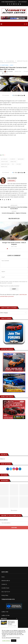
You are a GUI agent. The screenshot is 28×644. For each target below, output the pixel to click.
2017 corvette (4, 159)
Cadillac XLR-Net (5, 615)
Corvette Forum (5, 588)
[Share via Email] (24, 95)
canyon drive (21, 159)
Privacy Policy (5, 595)
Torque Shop (5, 623)
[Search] (25, 24)
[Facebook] (8, 4)
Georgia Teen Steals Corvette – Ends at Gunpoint (14, 243)
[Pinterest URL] (14, 490)
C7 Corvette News (10, 61)
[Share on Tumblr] (21, 95)
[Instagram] (12, 4)
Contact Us (4, 584)
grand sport (13, 162)
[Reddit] (18, 4)
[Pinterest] (14, 4)
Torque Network (5, 619)
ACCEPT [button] (14, 641)
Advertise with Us (6, 581)
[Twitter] (10, 4)
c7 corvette (12, 159)
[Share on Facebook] (15, 95)
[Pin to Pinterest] (18, 95)
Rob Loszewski (12, 178)
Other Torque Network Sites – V (9, 2)
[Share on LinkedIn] (20, 95)
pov (13, 164)
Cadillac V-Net (5, 612)
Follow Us (2, 459)
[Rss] (20, 4)
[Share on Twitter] (17, 95)
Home (1, 61)
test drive (19, 164)
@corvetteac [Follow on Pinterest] (14, 510)
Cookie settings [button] (6, 641)
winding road (4, 167)
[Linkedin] (16, 4)
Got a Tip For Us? (23, 2)
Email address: (4, 520)
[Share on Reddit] (23, 95)
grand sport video (5, 164)
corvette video (4, 162)
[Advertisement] (14, 43)
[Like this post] (14, 95)
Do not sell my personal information (11, 638)
